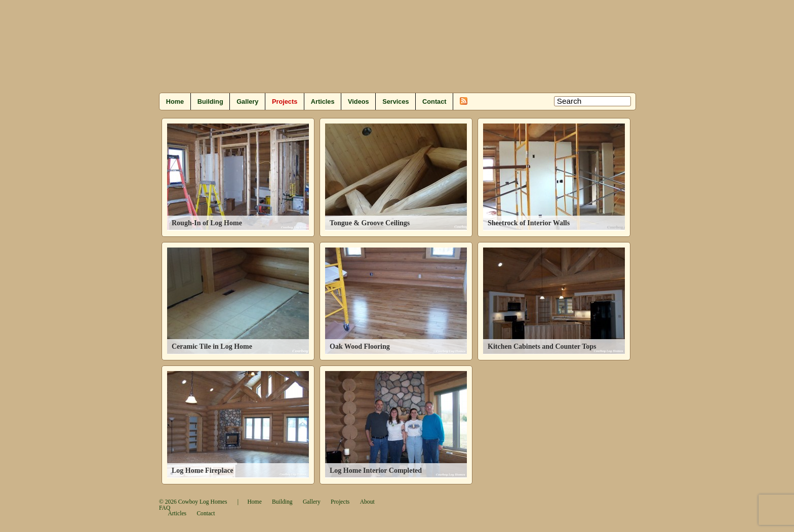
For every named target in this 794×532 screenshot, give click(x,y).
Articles (323, 101)
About (367, 502)
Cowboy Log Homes (203, 502)
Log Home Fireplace (203, 470)
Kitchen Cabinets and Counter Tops (542, 346)
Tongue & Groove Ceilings (370, 223)
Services (395, 101)
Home (175, 101)
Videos (359, 101)
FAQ (165, 508)
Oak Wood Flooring (360, 346)
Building (210, 101)
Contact (434, 101)
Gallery (247, 101)
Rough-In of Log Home (207, 223)
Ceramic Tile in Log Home (212, 346)
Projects (285, 101)
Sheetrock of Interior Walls (529, 223)
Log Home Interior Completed (376, 470)
